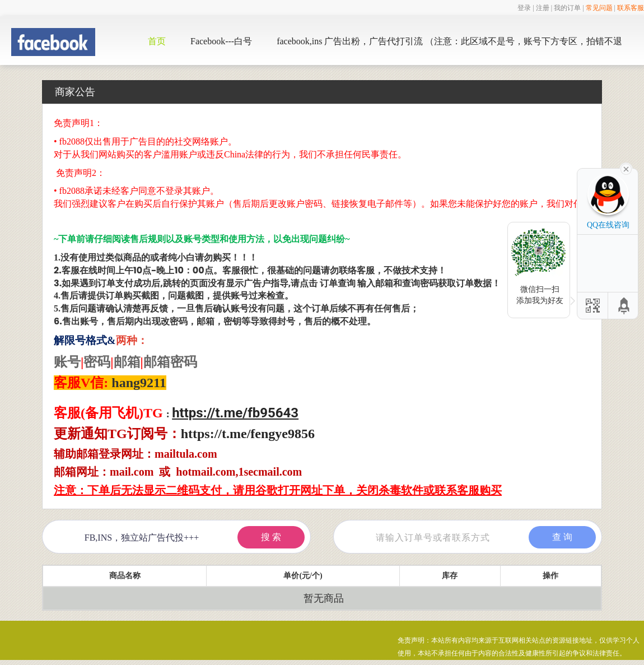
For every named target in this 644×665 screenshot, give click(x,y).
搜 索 (271, 537)
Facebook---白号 (221, 41)
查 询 (562, 537)
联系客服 (631, 8)
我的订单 (567, 8)
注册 (543, 8)
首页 (157, 41)
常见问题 (599, 8)
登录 (524, 8)
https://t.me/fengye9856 (248, 434)
